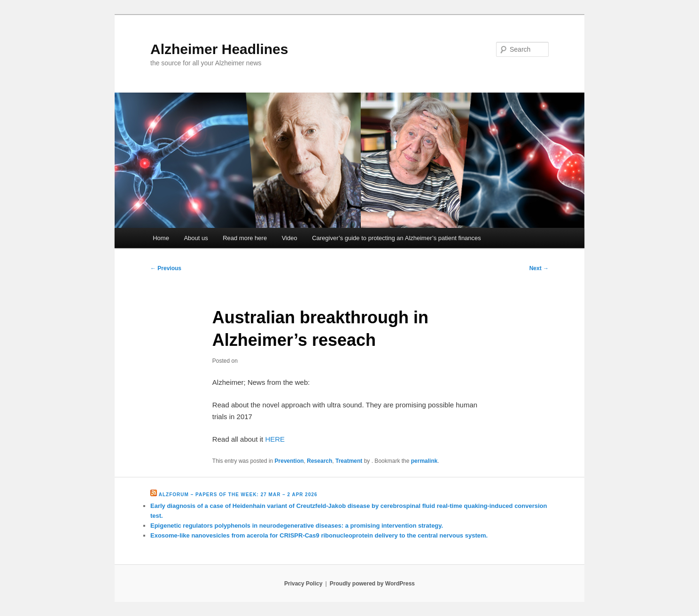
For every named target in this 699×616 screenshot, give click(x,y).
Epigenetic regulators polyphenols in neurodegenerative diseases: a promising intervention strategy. (297, 526)
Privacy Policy (303, 584)
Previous (166, 268)
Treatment (349, 461)
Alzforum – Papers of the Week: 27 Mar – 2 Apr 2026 (238, 495)
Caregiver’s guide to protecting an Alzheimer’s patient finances (396, 238)
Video (290, 238)
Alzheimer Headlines (219, 49)
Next (539, 268)
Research (319, 461)
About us (196, 238)
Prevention (289, 461)
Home (161, 238)
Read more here (245, 238)
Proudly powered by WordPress (372, 584)
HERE (275, 439)
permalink (424, 461)
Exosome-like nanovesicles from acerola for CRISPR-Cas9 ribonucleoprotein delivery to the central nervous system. (319, 535)
